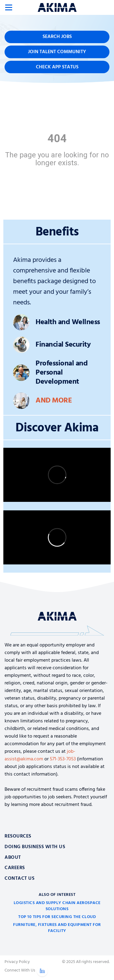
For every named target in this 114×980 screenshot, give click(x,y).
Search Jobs (57, 37)
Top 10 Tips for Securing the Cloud (57, 917)
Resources (18, 836)
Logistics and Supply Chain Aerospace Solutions (57, 906)
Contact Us (19, 879)
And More (54, 401)
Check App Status (57, 67)
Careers (15, 868)
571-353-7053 (63, 759)
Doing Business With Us (35, 847)
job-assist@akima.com (40, 755)
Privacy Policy (17, 962)
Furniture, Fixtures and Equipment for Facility (57, 928)
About (13, 858)
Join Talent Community (57, 52)
